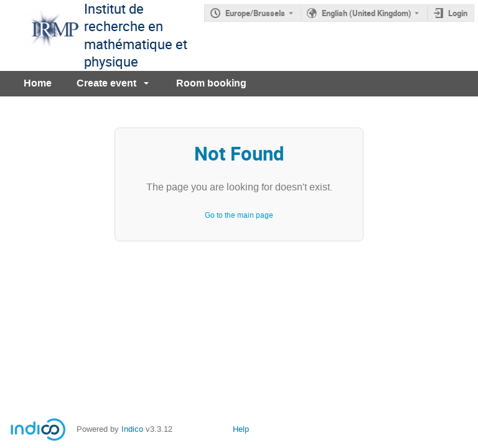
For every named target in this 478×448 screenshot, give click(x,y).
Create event (106, 83)
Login (458, 13)
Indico (132, 429)
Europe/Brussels (255, 13)
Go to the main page (239, 215)
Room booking (211, 83)
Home (38, 83)
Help (241, 429)
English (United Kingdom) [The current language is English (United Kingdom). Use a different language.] (367, 13)
